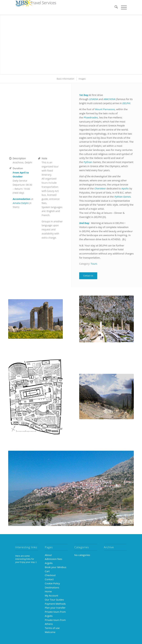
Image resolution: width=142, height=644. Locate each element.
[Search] (115, 7)
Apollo (125, 188)
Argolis (49, 563)
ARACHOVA (110, 99)
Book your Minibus (56, 567)
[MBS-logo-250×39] (36, 7)
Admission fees (53, 559)
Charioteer (100, 188)
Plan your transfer (55, 608)
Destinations (52, 587)
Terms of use (52, 628)
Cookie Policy (52, 583)
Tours (94, 264)
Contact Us (88, 276)
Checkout (50, 575)
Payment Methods (55, 604)
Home (48, 591)
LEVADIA (94, 99)
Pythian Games (122, 197)
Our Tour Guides (54, 600)
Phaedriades (91, 117)
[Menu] (122, 7)
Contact (49, 579)
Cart (47, 571)
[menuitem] (115, 7)
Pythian (88, 162)
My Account (51, 595)
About (48, 555)
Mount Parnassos (105, 109)
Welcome (50, 632)
